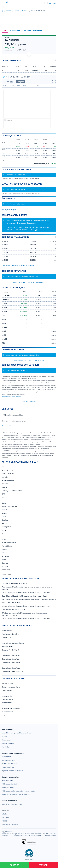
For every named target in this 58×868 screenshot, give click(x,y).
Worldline (5, 566)
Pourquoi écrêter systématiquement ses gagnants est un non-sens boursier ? (29, 599)
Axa (3, 467)
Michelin (5, 477)
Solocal (4, 523)
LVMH (4, 494)
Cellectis (5, 484)
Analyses (27, 31)
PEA (3, 715)
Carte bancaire (7, 690)
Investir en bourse (8, 712)
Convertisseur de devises (11, 656)
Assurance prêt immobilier (11, 708)
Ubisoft (4, 549)
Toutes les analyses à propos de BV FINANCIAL (29, 361)
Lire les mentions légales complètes (12, 397)
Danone (4, 487)
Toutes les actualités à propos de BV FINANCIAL (29, 282)
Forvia (4, 517)
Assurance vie (7, 696)
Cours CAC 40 (7, 638)
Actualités (15, 31)
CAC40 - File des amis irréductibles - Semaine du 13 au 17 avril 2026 (26, 593)
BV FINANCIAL (12, 40)
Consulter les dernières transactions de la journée (18, 266)
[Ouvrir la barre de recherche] (45, 3)
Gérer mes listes (7, 426)
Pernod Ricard (7, 546)
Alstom (4, 513)
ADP (3, 534)
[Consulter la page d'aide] (47, 3)
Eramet (4, 510)
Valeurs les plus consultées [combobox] (13, 415)
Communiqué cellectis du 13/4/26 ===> (16, 610)
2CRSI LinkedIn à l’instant (11, 603)
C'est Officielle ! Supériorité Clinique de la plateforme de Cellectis (25, 596)
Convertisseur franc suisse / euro (13, 671)
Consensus (38, 31)
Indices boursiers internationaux (13, 643)
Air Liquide (5, 556)
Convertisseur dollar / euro (11, 659)
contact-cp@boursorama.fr (38, 230)
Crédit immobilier (8, 699)
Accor (4, 560)
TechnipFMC (6, 527)
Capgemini (5, 563)
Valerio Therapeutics (9, 543)
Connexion (53, 3)
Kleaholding (6, 570)
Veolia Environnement (9, 506)
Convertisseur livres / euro (11, 668)
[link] (16, 733)
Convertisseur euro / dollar (11, 662)
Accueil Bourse (7, 631)
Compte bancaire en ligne (11, 687)
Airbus (4, 553)
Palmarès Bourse (8, 647)
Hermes (4, 539)
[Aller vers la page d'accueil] (7, 3)
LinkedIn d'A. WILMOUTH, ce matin (14, 584)
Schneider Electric (8, 480)
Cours (5, 31)
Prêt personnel (7, 703)
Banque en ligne (7, 684)
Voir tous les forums (29, 401)
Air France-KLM (7, 470)
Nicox (4, 497)
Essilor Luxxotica (8, 474)
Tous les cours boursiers (10, 634)
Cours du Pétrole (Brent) (10, 650)
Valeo (4, 530)
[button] (3, 3)
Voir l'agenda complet (9, 210)
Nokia (4, 503)
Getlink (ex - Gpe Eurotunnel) (12, 491)
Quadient (5, 520)
